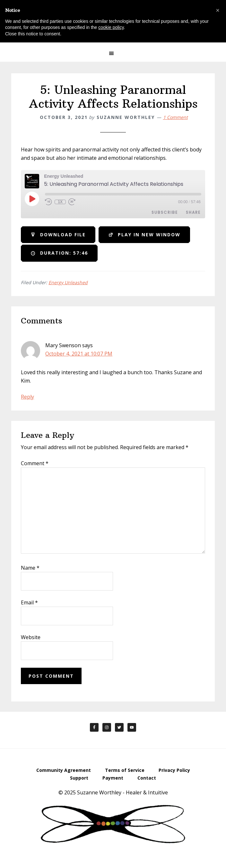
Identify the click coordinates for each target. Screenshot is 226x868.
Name (30, 568)
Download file (58, 235)
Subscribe (165, 212)
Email (29, 602)
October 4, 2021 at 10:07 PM (79, 354)
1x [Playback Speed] (60, 202)
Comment (35, 463)
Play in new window (144, 235)
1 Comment (175, 117)
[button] (113, 53)
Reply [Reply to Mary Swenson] (27, 397)
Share (193, 212)
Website (31, 637)
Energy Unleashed (68, 282)
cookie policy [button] (111, 27)
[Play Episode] (32, 199)
